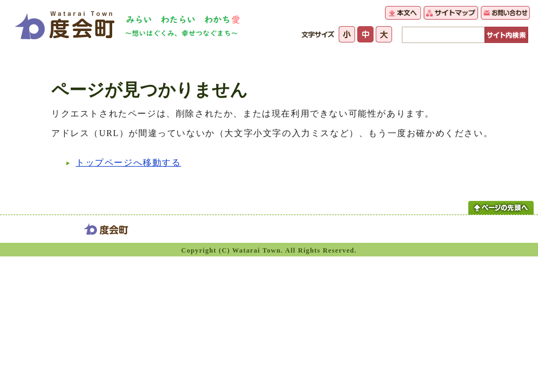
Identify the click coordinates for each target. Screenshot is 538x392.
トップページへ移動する (129, 163)
